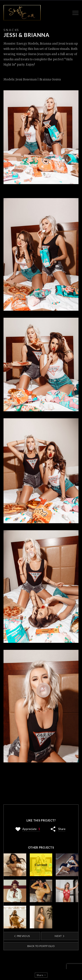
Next (60, 936)
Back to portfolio (41, 946)
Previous (22, 936)
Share (62, 829)
